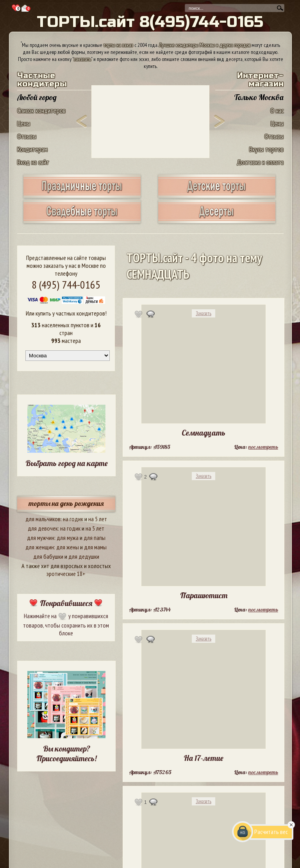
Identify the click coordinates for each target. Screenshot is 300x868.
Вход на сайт (33, 162)
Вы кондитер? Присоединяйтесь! (66, 753)
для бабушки (48, 556)
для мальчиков (43, 519)
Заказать (204, 313)
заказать (82, 59)
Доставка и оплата (260, 162)
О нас (277, 110)
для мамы (95, 547)
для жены (68, 547)
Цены (24, 123)
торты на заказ (118, 45)
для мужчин (41, 538)
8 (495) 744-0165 (66, 284)
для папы (95, 538)
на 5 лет (98, 519)
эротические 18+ (66, 574)
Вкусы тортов (266, 149)
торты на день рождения (66, 503)
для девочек (43, 528)
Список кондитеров (41, 110)
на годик (73, 519)
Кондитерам (32, 149)
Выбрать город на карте (67, 463)
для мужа (68, 538)
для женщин (40, 547)
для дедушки (84, 556)
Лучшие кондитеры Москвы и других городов (205, 45)
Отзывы (27, 136)
